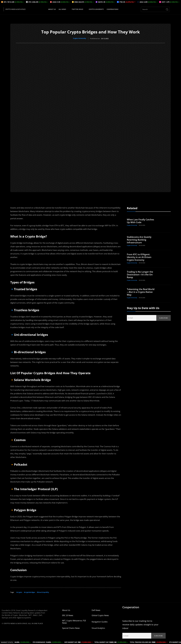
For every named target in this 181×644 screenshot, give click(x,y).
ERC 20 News (68, 615)
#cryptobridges (29, 592)
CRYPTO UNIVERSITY (96, 9)
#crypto (19, 592)
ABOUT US (52, 9)
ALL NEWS (64, 9)
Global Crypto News (100, 615)
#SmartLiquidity (43, 592)
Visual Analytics (98, 628)
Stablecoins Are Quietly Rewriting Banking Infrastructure (140, 239)
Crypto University (79, 38)
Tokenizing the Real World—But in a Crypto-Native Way (142, 291)
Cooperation (131, 607)
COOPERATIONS (112, 9)
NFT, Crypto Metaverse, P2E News (74, 621)
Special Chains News (71, 628)
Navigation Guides (100, 621)
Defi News (96, 610)
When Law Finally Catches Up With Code (142, 220)
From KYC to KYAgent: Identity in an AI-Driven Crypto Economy (140, 257)
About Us (66, 610)
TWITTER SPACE (79, 9)
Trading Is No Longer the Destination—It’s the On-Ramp (141, 274)
